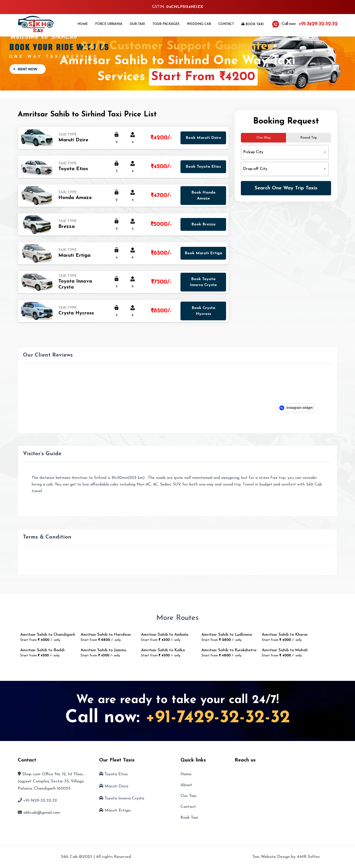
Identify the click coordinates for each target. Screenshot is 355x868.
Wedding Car (199, 24)
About (186, 785)
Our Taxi (137, 24)
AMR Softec (308, 857)
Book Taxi (252, 24)
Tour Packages (166, 24)
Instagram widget (296, 408)
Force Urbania (109, 24)
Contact (226, 24)
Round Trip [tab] (309, 138)
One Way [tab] (264, 138)
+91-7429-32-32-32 (218, 718)
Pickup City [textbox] (253, 152)
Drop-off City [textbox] (255, 169)
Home (83, 24)
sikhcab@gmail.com (42, 813)
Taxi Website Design (271, 857)
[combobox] (285, 152)
